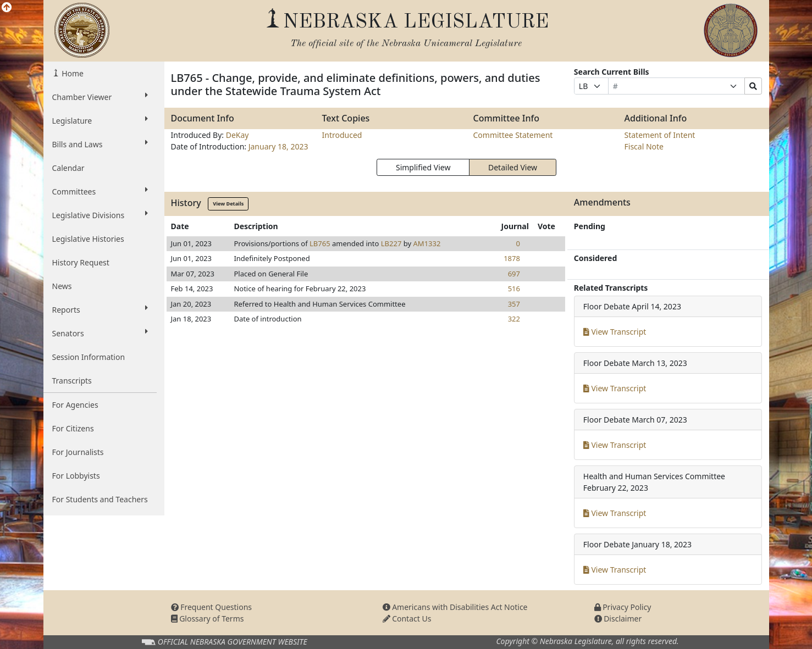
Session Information (89, 357)
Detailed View (513, 167)
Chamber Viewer (100, 97)
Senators (100, 333)
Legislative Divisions (100, 215)
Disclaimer (618, 619)
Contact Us (407, 619)
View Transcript (615, 332)
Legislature (100, 120)
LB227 (391, 243)
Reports (100, 309)
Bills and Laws (100, 144)
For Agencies (75, 405)
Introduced (342, 135)
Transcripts (72, 381)
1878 (512, 258)
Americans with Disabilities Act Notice (455, 607)
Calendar (68, 168)
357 (514, 304)
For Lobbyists (76, 476)
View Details (228, 204)
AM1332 (427, 243)
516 (514, 289)
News (62, 286)
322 (514, 319)
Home (72, 73)
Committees (100, 191)
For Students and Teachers (100, 499)
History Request (81, 262)
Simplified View (423, 167)
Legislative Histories (88, 239)
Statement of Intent (660, 135)
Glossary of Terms (208, 619)
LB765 (320, 243)
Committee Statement (513, 135)
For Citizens (73, 428)
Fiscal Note (644, 146)
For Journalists (78, 452)
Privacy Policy (623, 607)
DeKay (237, 135)
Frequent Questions (212, 607)
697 (514, 274)
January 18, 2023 (278, 146)
